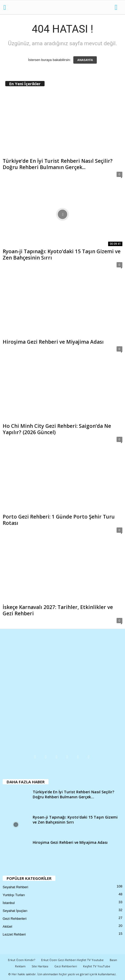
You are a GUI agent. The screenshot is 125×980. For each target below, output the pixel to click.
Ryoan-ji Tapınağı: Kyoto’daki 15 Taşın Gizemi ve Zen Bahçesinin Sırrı (62, 255)
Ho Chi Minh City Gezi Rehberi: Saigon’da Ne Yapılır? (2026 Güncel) (57, 429)
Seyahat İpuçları (15, 911)
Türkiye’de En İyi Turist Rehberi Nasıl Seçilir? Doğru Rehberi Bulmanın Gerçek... (58, 164)
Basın (113, 960)
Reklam (20, 966)
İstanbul (9, 903)
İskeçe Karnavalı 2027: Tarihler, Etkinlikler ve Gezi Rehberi (58, 610)
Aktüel (7, 926)
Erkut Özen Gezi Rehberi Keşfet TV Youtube (72, 960)
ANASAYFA (85, 60)
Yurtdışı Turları (14, 895)
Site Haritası (40, 966)
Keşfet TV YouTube (97, 966)
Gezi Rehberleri (15, 919)
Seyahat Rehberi (15, 887)
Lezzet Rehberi (14, 934)
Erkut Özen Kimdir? (21, 960)
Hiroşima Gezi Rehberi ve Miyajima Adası (53, 342)
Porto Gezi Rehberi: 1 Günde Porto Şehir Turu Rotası (59, 520)
